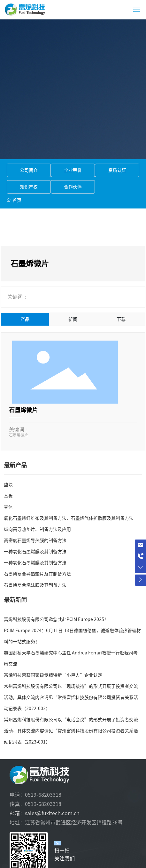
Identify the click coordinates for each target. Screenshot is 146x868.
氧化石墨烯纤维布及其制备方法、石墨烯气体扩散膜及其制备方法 (69, 518)
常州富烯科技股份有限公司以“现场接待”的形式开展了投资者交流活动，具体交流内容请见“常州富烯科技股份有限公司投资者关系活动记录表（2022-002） (71, 697)
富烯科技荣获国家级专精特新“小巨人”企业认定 (53, 675)
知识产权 (29, 187)
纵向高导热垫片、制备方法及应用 (37, 529)
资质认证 (117, 170)
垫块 (8, 485)
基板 (8, 496)
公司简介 (29, 170)
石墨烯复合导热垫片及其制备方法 (37, 574)
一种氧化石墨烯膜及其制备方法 (35, 552)
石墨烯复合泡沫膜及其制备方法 (35, 585)
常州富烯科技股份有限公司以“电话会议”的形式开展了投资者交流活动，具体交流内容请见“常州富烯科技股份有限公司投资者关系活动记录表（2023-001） (71, 731)
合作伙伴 (73, 187)
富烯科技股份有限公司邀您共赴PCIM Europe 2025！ (56, 619)
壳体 (8, 507)
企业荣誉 (73, 170)
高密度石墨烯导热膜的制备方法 (35, 540)
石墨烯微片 (23, 410)
